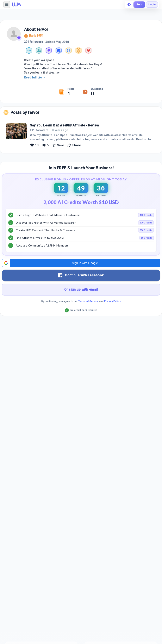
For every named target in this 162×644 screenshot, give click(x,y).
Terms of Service (88, 301)
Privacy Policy (112, 301)
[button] (81, 263)
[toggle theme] (129, 5)
